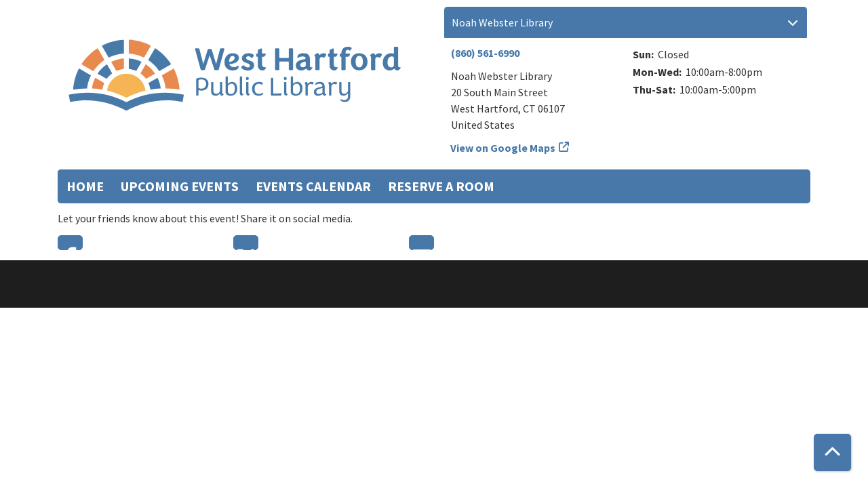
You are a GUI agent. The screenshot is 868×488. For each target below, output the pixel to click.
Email (421, 243)
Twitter (246, 243)
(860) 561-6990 (485, 53)
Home (85, 186)
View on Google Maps (503, 148)
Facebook (70, 243)
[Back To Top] (832, 452)
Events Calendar (313, 186)
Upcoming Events (180, 186)
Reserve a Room (441, 186)
